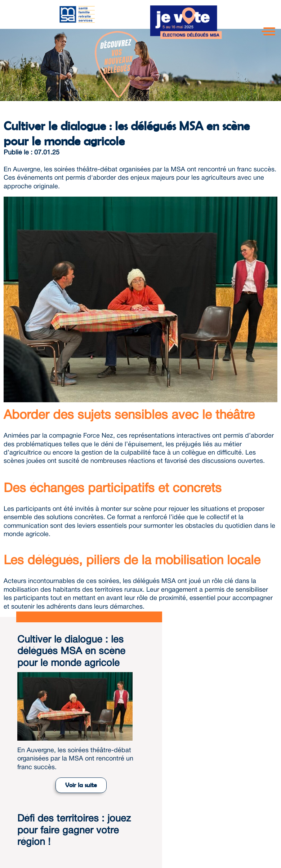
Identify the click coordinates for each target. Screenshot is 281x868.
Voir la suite (81, 785)
